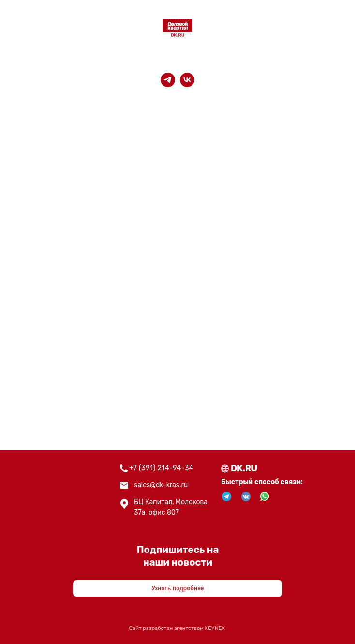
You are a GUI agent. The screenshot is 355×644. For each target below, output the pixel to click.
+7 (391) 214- (151, 468)
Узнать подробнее (177, 588)
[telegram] (168, 80)
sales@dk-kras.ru (161, 485)
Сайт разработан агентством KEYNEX (177, 628)
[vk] (187, 80)
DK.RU (244, 468)
